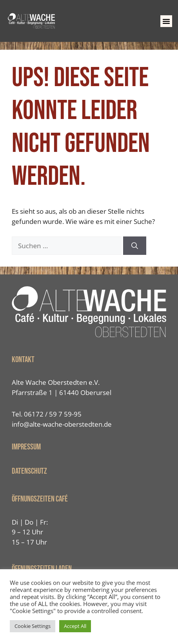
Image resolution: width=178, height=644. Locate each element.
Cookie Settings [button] (33, 626)
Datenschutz (29, 471)
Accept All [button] (75, 626)
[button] (166, 21)
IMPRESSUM (26, 447)
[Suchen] (135, 246)
